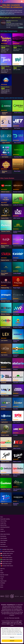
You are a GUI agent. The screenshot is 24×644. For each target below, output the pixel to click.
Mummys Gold (5, 172)
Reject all (12, 637)
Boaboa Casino (18, 327)
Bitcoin (2, 587)
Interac (2, 585)
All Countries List (4, 546)
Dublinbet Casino (5, 113)
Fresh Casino (18, 113)
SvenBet (16, 409)
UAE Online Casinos (6, 555)
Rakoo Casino (17, 462)
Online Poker (3, 542)
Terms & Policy (3, 521)
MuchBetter (3, 583)
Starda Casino (5, 260)
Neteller (2, 573)
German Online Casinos (7, 558)
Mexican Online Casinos (7, 562)
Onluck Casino (5, 192)
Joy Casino (4, 355)
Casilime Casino (6, 489)
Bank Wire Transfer (4, 575)
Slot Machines (3, 536)
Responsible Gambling (5, 519)
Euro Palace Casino (5, 274)
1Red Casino (17, 448)
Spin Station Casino (17, 475)
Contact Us (3, 531)
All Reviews (21, 28)
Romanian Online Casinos (8, 566)
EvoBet (3, 409)
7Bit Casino (4, 504)
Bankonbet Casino (16, 341)
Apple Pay (2, 569)
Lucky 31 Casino (18, 205)
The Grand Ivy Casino (17, 490)
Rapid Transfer (3, 581)
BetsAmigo (4, 448)
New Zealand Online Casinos (8, 551)
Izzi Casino (5, 157)
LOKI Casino (17, 218)
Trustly (2, 579)
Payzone (2, 577)
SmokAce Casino (16, 356)
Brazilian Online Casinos (7, 560)
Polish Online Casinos (7, 564)
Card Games (3, 544)
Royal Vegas (17, 288)
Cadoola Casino (6, 327)
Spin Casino (17, 422)
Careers (2, 529)
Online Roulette (4, 538)
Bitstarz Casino (6, 314)
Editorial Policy (3, 525)
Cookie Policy (3, 523)
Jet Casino (17, 128)
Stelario (15, 369)
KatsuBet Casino (18, 383)
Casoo (15, 260)
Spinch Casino (5, 462)
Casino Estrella (18, 246)
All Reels (4, 383)
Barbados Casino (16, 504)
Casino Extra (5, 218)
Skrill (1, 571)
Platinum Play (5, 288)
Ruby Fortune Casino (5, 246)
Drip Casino (17, 143)
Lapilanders (4, 422)
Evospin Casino (6, 301)
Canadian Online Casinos (8, 553)
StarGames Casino (14, 21)
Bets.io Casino (5, 475)
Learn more (19, 634)
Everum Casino (18, 192)
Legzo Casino (6, 143)
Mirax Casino (5, 396)
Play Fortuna (5, 205)
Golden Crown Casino (17, 232)
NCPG (12, 624)
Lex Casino (4, 341)
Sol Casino (5, 128)
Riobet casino (5, 435)
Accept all (12, 641)
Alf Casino (16, 314)
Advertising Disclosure (5, 527)
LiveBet (15, 435)
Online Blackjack (4, 540)
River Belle (17, 171)
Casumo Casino (6, 231)
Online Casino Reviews (5, 534)
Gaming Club (18, 157)
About (2, 517)
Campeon (16, 396)
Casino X (16, 301)
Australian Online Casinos (8, 549)
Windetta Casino (6, 369)
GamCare (4, 624)
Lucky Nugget (17, 273)
